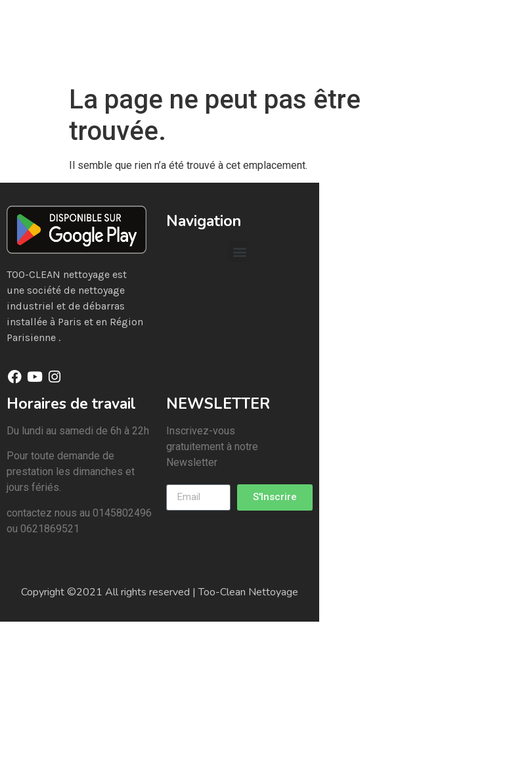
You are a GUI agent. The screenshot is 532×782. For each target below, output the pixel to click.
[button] (239, 251)
